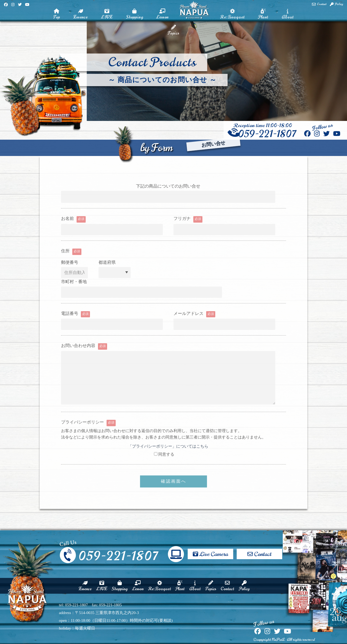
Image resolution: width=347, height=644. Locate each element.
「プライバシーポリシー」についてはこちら (168, 446)
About (288, 14)
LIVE (107, 14)
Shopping (135, 14)
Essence (81, 14)
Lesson (163, 14)
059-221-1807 (263, 134)
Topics (174, 31)
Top (57, 14)
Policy (336, 4)
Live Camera (210, 552)
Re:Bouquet (233, 14)
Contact (319, 4)
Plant (263, 14)
